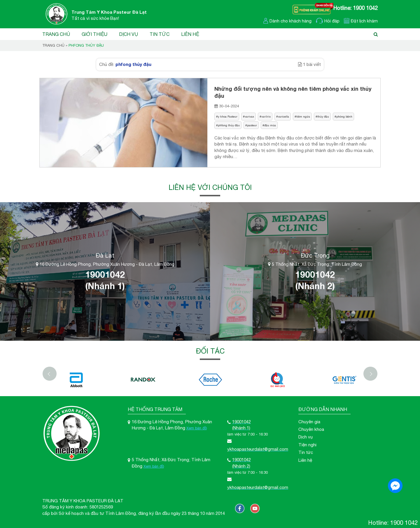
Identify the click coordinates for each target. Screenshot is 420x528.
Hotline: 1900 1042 (356, 8)
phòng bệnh (344, 116)
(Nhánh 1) (105, 286)
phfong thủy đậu (229, 125)
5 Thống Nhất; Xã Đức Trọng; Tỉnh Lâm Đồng (315, 264)
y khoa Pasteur (228, 116)
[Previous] (50, 374)
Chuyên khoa (311, 429)
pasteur (252, 125)
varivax (249, 116)
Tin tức (160, 34)
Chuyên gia (309, 422)
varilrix (266, 116)
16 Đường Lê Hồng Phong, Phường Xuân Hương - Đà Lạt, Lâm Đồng (105, 264)
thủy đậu (323, 116)
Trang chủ (56, 34)
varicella (283, 116)
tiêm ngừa (303, 116)
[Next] (370, 374)
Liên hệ (190, 34)
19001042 (105, 275)
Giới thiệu (94, 34)
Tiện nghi (307, 445)
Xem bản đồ (197, 428)
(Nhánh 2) (315, 286)
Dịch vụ (128, 34)
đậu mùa (270, 125)
